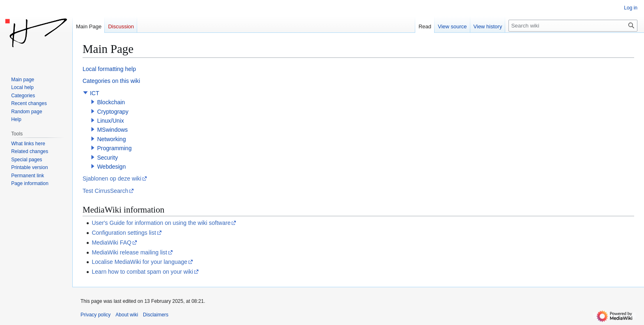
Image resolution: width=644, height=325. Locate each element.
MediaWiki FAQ (111, 243)
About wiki (127, 315)
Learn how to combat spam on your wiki (142, 272)
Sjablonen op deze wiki (112, 179)
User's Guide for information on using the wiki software (161, 223)
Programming (114, 148)
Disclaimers (156, 315)
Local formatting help (109, 69)
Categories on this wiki (111, 81)
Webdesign (111, 167)
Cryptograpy (113, 112)
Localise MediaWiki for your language (139, 262)
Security (107, 158)
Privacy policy (95, 315)
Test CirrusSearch (105, 191)
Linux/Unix (110, 121)
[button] (85, 93)
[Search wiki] (573, 26)
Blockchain (111, 102)
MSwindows (112, 130)
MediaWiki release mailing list (129, 252)
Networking (111, 139)
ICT (95, 93)
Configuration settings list (124, 233)
